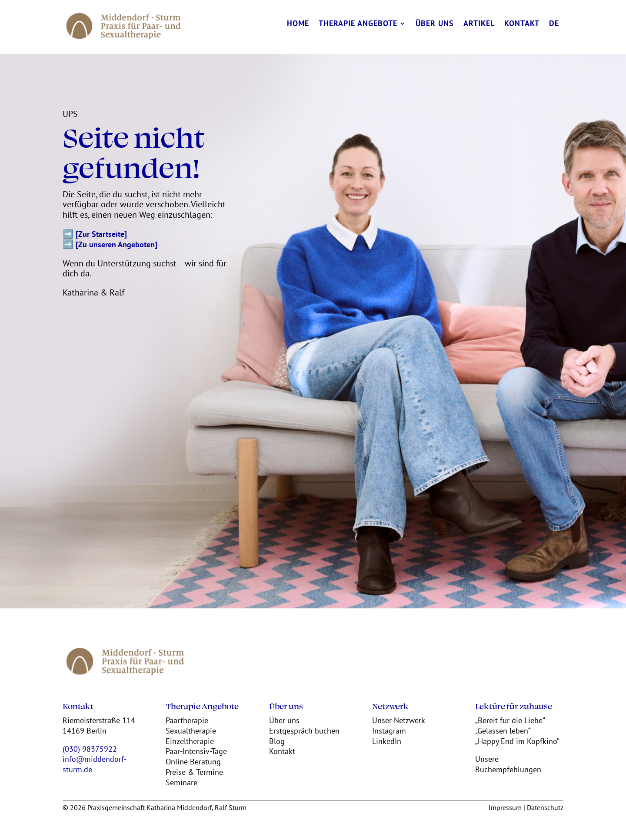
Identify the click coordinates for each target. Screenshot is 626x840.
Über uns (435, 24)
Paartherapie (187, 720)
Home (298, 24)
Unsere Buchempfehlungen (508, 764)
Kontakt (522, 24)
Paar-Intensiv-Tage (196, 751)
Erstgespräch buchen (304, 731)
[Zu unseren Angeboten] (117, 244)
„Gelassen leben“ (503, 731)
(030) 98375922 (90, 749)
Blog (277, 741)
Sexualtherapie (191, 731)
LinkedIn (387, 741)
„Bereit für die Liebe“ (510, 720)
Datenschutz (545, 807)
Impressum (505, 807)
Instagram (389, 731)
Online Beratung (193, 762)
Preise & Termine (194, 772)
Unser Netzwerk (399, 720)
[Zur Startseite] (101, 234)
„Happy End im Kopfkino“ (517, 741)
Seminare (181, 782)
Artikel (479, 24)
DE (554, 24)
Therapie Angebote (358, 24)
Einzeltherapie (190, 741)
